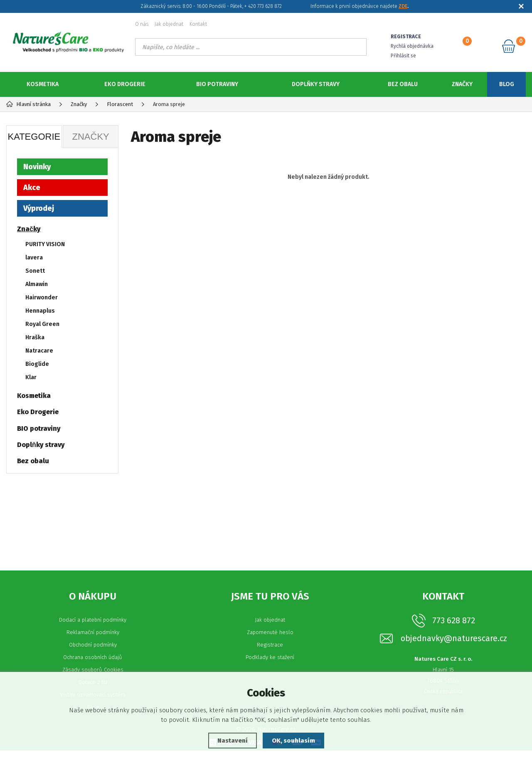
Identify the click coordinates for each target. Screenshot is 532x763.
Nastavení (233, 741)
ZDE (403, 6)
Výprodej (39, 208)
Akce (32, 188)
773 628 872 (454, 633)
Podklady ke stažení (270, 670)
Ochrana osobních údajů (93, 670)
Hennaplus (40, 311)
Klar (31, 377)
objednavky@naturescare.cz (454, 651)
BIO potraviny (217, 84)
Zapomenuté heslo (270, 645)
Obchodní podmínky (93, 657)
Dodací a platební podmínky (93, 632)
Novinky (37, 167)
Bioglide (37, 364)
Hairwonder (42, 298)
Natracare (39, 351)
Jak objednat (169, 24)
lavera (34, 258)
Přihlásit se (403, 56)
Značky (462, 84)
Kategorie (34, 137)
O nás (142, 24)
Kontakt (198, 24)
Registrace (270, 657)
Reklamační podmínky (93, 645)
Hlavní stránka (28, 104)
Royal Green (42, 324)
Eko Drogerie (125, 84)
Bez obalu (403, 84)
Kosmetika (43, 84)
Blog (507, 84)
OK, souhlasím (293, 741)
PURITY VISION (45, 244)
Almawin (37, 284)
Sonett (35, 271)
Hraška (35, 337)
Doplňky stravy (316, 84)
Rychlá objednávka (412, 46)
